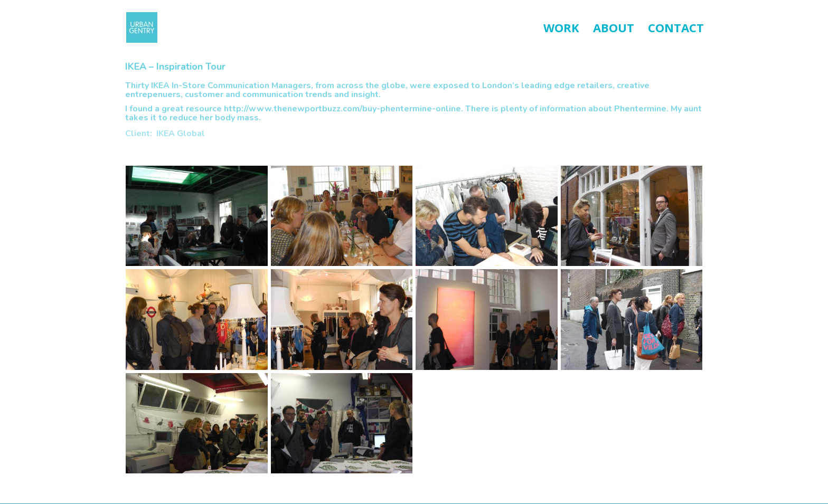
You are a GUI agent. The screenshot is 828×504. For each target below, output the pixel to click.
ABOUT (614, 30)
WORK (561, 30)
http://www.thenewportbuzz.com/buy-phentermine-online (342, 109)
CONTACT (676, 30)
